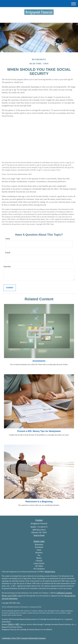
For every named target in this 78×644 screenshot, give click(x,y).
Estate (39, 550)
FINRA (11, 624)
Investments (39, 361)
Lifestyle (39, 561)
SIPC (17, 624)
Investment (39, 547)
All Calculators (39, 569)
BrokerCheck (50, 572)
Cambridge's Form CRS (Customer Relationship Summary (24, 638)
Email (8, 253)
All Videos (39, 566)
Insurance (39, 553)
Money (39, 558)
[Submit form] (10, 288)
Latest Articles (39, 563)
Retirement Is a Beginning (39, 502)
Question (7, 266)
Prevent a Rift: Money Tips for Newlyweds (39, 431)
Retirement (39, 545)
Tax (39, 555)
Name (8, 239)
